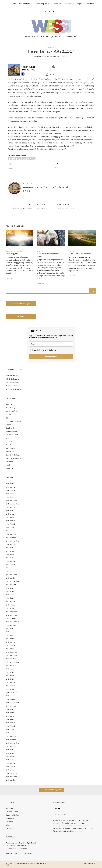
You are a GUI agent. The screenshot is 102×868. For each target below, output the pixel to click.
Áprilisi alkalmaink (12, 376)
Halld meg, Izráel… (14, 254)
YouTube (59, 808)
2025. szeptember (12, 504)
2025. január (10, 527)
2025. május (10, 517)
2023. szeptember (12, 581)
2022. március (11, 642)
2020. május (10, 716)
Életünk (8, 415)
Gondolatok (57, 4)
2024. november (12, 534)
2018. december (12, 773)
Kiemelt (9, 445)
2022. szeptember (12, 622)
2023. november (12, 575)
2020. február (11, 726)
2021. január (10, 689)
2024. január (10, 568)
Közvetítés (90, 4)
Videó (8, 465)
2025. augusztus (12, 507)
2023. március (11, 602)
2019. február (11, 767)
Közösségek (10, 448)
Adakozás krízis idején (21, 304)
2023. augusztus (12, 585)
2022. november (12, 615)
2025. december (12, 497)
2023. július (10, 588)
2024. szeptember (12, 541)
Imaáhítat (9, 441)
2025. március (11, 521)
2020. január (10, 729)
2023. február (11, 605)
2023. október (11, 578)
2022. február (11, 645)
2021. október (11, 659)
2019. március (11, 763)
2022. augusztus (12, 625)
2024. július (10, 548)
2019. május (10, 756)
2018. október (11, 780)
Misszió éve (10, 452)
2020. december (12, 692)
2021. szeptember (12, 662)
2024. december (12, 531)
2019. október (11, 740)
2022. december (12, 612)
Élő (7, 418)
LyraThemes (93, 863)
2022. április (10, 639)
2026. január (10, 494)
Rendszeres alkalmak (14, 458)
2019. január (10, 770)
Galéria (8, 425)
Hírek (8, 438)
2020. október (11, 699)
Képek (79, 4)
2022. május (10, 635)
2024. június (10, 551)
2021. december (12, 652)
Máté (11, 168)
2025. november (12, 501)
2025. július (10, 511)
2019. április (10, 760)
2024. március (11, 561)
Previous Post (28, 207)
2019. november (12, 736)
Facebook (53, 808)
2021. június (10, 672)
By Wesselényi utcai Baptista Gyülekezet (47, 56)
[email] (51, 344)
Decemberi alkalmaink (14, 389)
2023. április (10, 598)
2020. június (10, 713)
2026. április (10, 484)
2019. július (10, 750)
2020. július (10, 709)
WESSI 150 (9, 468)
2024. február (11, 564)
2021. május (10, 676)
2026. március (11, 487)
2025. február (11, 524)
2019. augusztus (12, 746)
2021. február (11, 686)
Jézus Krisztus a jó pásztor (80, 254)
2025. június (10, 514)
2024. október (11, 538)
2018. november (12, 777)
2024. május (10, 554)
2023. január (10, 608)
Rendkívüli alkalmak (13, 455)
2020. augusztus (12, 706)
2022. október (11, 618)
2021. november (12, 655)
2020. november (12, 696)
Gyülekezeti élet (26, 4)
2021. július (10, 669)
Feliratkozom (51, 357)
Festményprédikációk (14, 421)
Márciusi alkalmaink (13, 379)
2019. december (12, 733)
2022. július (10, 628)
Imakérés (21, 316)
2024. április (10, 558)
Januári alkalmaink (12, 386)
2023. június (10, 591)
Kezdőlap (12, 4)
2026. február (11, 490)
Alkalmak (9, 404)
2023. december (12, 571)
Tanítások (69, 4)
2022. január (10, 649)
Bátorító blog (11, 408)
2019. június (10, 753)
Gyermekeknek (11, 431)
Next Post (74, 207)
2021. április (10, 679)
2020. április (10, 719)
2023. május (10, 595)
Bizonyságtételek (42, 4)
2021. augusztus (12, 665)
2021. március (11, 682)
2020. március (11, 723)
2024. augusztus (12, 544)
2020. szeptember (12, 703)
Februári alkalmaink (13, 382)
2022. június (10, 632)
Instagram (56, 808)
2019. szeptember (12, 743)
